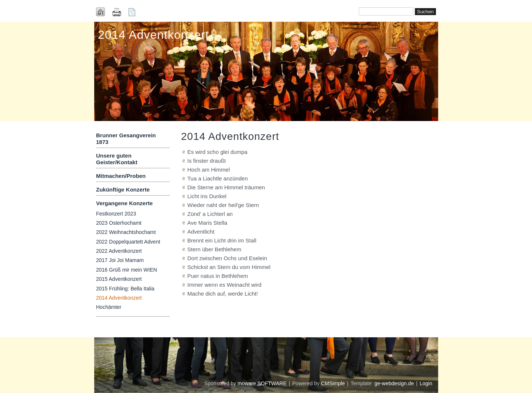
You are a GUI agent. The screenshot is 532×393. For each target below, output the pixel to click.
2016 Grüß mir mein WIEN (127, 270)
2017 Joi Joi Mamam (120, 260)
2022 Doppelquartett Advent (128, 242)
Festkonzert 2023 (116, 214)
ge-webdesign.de (394, 383)
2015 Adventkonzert (119, 279)
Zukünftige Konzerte (123, 189)
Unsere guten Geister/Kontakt (117, 159)
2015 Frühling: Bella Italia (125, 289)
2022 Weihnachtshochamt (126, 232)
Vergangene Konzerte (124, 203)
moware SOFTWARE (262, 383)
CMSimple (333, 383)
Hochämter (109, 307)
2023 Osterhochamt (119, 223)
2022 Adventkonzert (119, 251)
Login (426, 383)
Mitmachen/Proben (121, 176)
